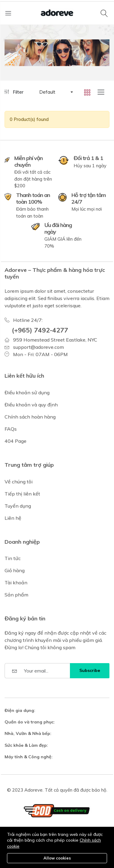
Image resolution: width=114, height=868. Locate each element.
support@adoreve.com (38, 347)
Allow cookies (57, 858)
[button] (56, 92)
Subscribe (90, 670)
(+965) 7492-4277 (40, 330)
